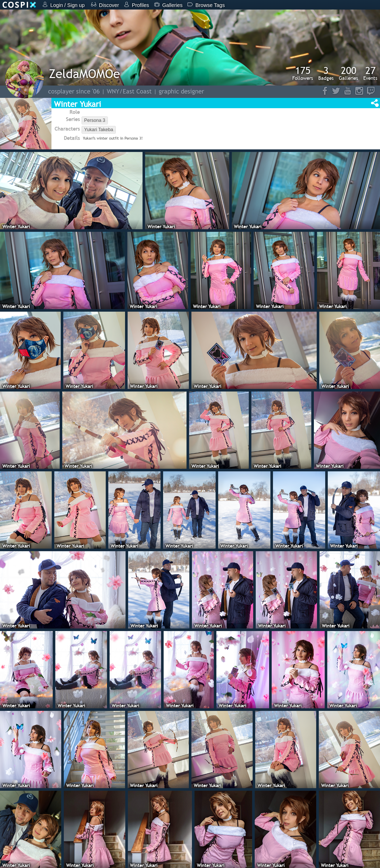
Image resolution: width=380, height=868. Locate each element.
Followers (303, 73)
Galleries (348, 73)
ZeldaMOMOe (84, 74)
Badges (326, 73)
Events (370, 73)
